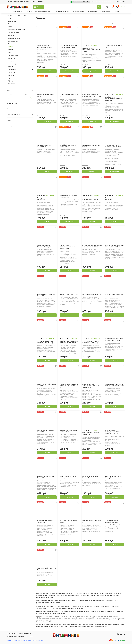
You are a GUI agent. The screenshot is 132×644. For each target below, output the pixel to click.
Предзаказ (92, 222)
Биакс (10, 52)
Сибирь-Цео (12, 70)
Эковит (10, 47)
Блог (28, 2)
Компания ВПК (13, 61)
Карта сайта (41, 640)
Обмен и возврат (31, 640)
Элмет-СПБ (11, 84)
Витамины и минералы (43, 11)
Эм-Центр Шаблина (14, 38)
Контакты (40, 2)
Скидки (33, 2)
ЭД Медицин (12, 81)
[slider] (9, 98)
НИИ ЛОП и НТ (13, 72)
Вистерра (11, 27)
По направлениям (78, 11)
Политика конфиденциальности (16, 640)
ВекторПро (12, 58)
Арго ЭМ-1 (11, 50)
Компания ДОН (13, 64)
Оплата (23, 2)
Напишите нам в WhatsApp (80, 2)
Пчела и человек (13, 32)
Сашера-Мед (12, 21)
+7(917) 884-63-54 (25, 634)
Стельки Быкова (13, 55)
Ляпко (10, 44)
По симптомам (92, 11)
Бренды (29, 11)
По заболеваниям (106, 11)
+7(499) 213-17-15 (120, 2)
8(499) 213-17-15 (12, 634)
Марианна (11, 67)
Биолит (10, 24)
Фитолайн (11, 75)
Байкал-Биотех (13, 41)
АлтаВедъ (11, 35)
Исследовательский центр (16, 30)
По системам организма (61, 11)
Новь (10, 78)
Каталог (9, 2)
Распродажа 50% (18, 11)
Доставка (16, 2)
